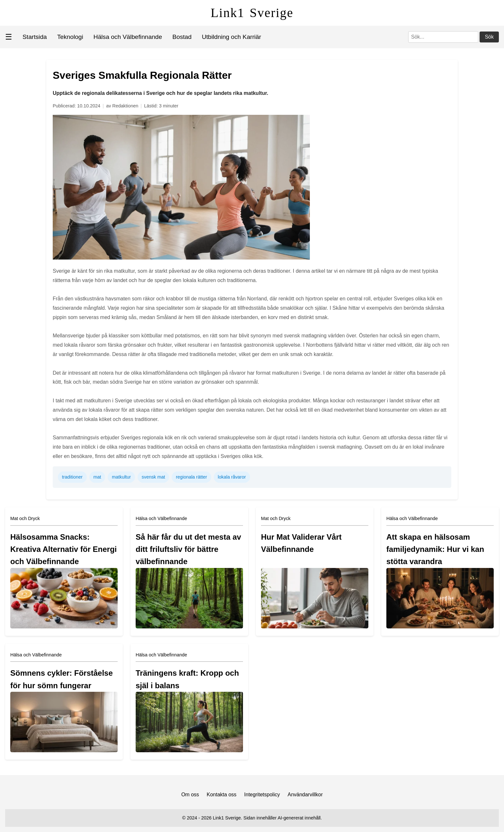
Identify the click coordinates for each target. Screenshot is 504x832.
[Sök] (443, 37)
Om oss (190, 795)
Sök (489, 37)
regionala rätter (191, 477)
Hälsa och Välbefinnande (128, 37)
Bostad (182, 37)
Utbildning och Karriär (232, 37)
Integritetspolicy (262, 795)
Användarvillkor (305, 795)
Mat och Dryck (25, 518)
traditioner (72, 477)
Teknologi (70, 37)
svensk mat (153, 477)
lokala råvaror (232, 477)
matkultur (121, 477)
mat (97, 477)
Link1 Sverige (252, 13)
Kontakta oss (222, 795)
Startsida (35, 37)
